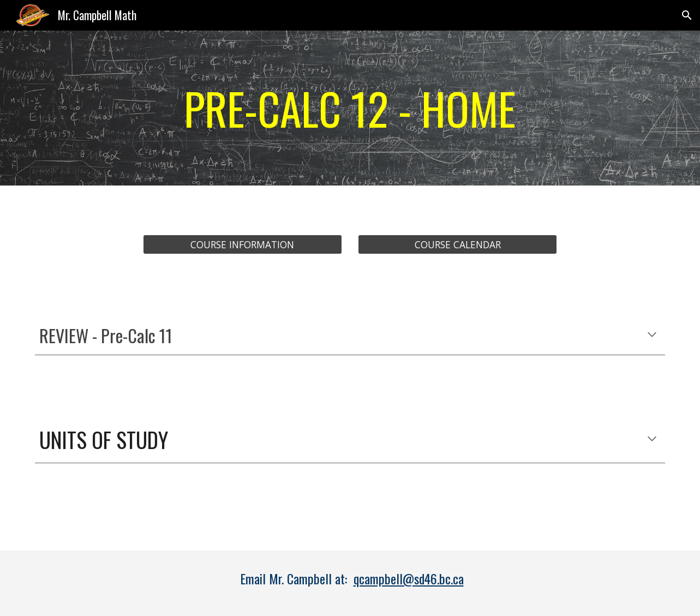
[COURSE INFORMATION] (243, 245)
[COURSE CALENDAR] (457, 245)
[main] (350, 108)
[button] (687, 15)
